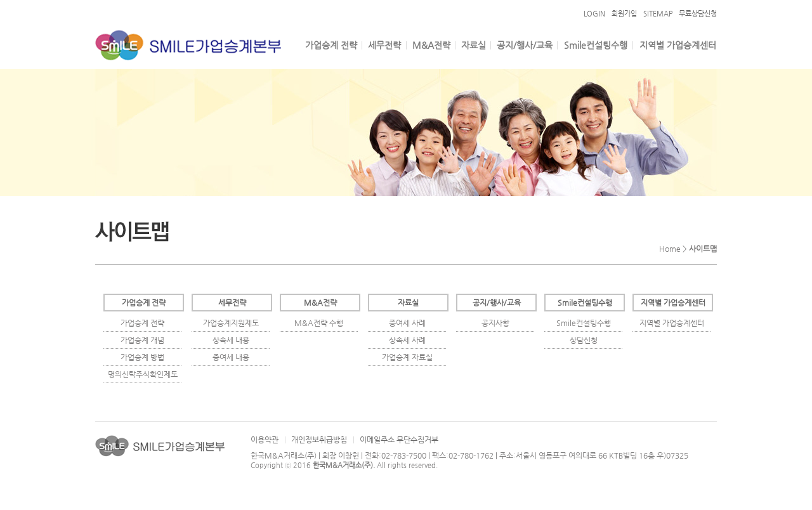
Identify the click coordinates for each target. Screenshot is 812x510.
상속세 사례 (407, 340)
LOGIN (594, 14)
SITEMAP (658, 14)
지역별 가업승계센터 (678, 45)
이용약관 (265, 440)
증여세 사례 (407, 323)
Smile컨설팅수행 (596, 45)
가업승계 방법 (142, 357)
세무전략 (384, 45)
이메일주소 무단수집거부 (399, 440)
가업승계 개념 (142, 340)
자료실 (474, 45)
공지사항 (495, 323)
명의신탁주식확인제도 (143, 374)
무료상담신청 (698, 14)
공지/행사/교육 (525, 45)
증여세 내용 (231, 357)
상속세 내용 (231, 340)
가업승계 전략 (331, 45)
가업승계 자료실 (407, 357)
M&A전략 (431, 45)
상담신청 (584, 340)
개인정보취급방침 (319, 440)
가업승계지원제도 (231, 323)
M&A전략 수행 (319, 323)
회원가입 (624, 14)
